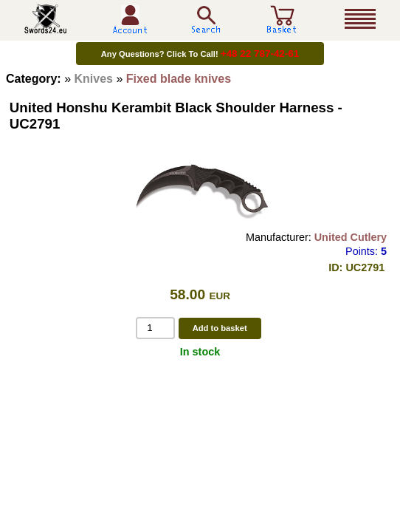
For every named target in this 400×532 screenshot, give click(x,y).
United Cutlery (351, 237)
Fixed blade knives (179, 79)
